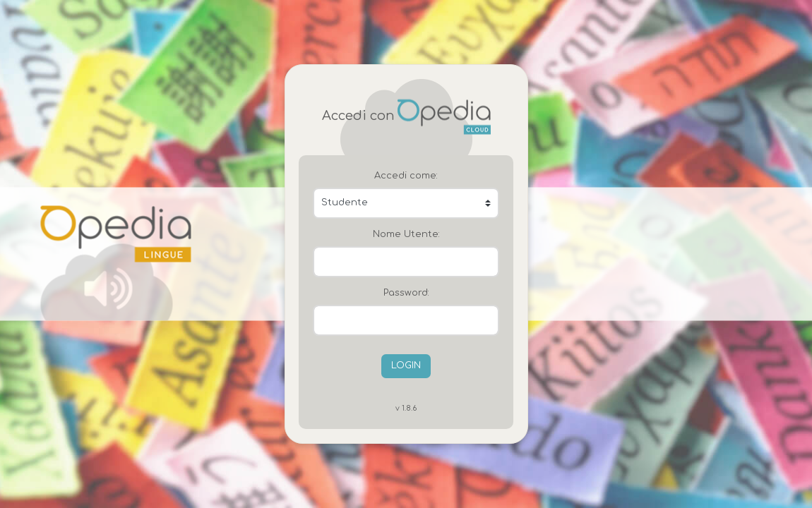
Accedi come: (406, 176)
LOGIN (406, 365)
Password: (406, 293)
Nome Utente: (406, 234)
